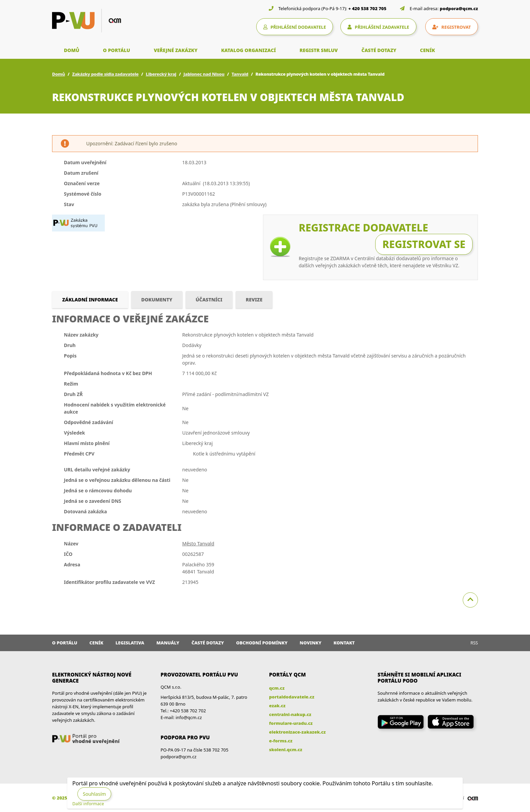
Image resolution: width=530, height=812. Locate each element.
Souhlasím (94, 794)
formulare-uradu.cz (291, 723)
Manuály (168, 643)
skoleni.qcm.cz (286, 749)
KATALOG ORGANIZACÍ (248, 50)
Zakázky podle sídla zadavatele (105, 74)
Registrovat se (424, 244)
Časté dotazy (208, 643)
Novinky (311, 643)
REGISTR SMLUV (319, 50)
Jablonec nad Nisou (204, 74)
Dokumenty (157, 300)
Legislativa (130, 643)
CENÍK (428, 50)
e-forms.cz (281, 741)
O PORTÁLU (117, 50)
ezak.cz (277, 706)
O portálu (65, 643)
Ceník (97, 643)
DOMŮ (72, 50)
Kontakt (344, 643)
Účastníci (209, 300)
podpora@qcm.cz (459, 8)
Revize (254, 300)
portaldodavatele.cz (292, 697)
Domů (58, 74)
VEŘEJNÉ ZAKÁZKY (176, 50)
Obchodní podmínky (262, 643)
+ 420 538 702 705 (368, 8)
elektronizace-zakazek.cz (297, 732)
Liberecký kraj (161, 74)
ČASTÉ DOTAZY (379, 50)
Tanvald (240, 74)
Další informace (88, 804)
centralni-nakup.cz (290, 714)
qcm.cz (277, 688)
